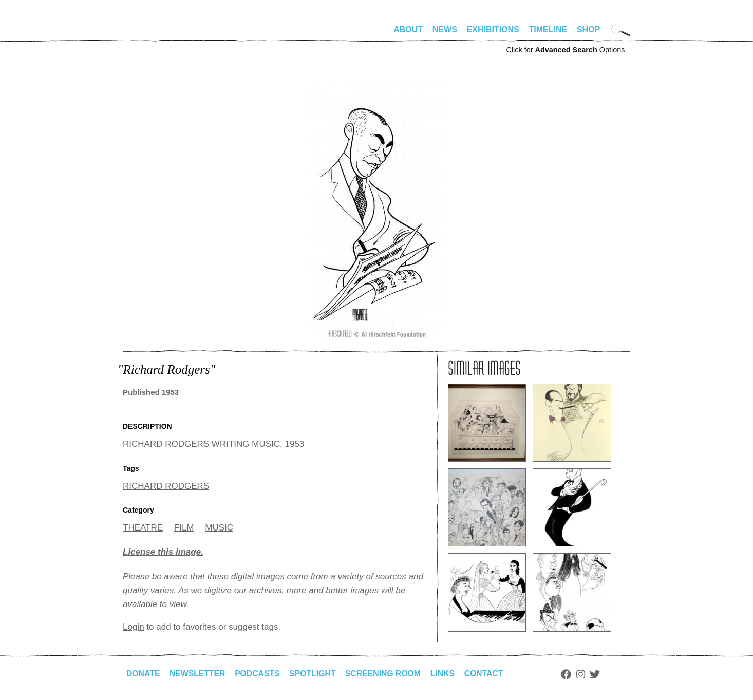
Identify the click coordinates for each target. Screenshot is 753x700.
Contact (489, 674)
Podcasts (259, 674)
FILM (184, 528)
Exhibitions (493, 30)
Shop (588, 30)
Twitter (600, 674)
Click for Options (565, 50)
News (445, 30)
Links (447, 674)
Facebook (571, 674)
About (408, 30)
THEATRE (143, 528)
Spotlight (315, 674)
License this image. (163, 552)
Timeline (548, 30)
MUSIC (219, 528)
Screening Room (387, 674)
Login (134, 627)
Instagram (586, 674)
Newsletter (198, 674)
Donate (143, 674)
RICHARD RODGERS (166, 486)
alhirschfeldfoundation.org (154, 34)
